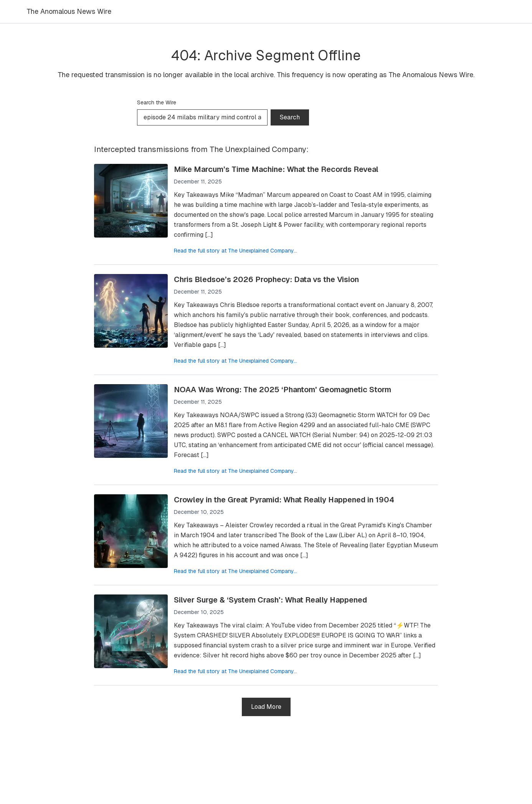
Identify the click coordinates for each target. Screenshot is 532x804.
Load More (266, 707)
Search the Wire (157, 102)
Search (290, 117)
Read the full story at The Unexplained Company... (235, 251)
